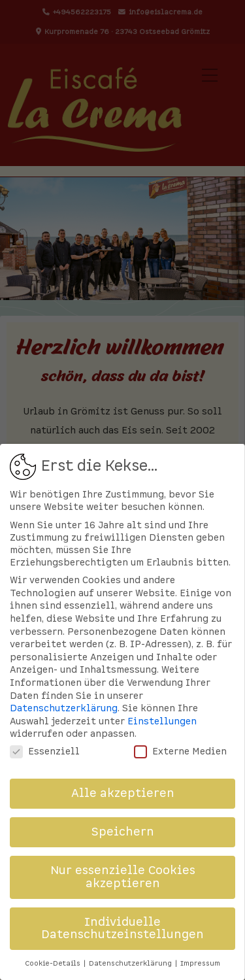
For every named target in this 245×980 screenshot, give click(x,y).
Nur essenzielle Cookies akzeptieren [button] (123, 877)
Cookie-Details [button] (54, 963)
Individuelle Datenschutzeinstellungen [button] (122, 929)
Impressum (200, 963)
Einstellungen (162, 721)
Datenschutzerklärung (64, 708)
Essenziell (45, 752)
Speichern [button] (123, 832)
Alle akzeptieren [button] (123, 793)
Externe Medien (180, 752)
